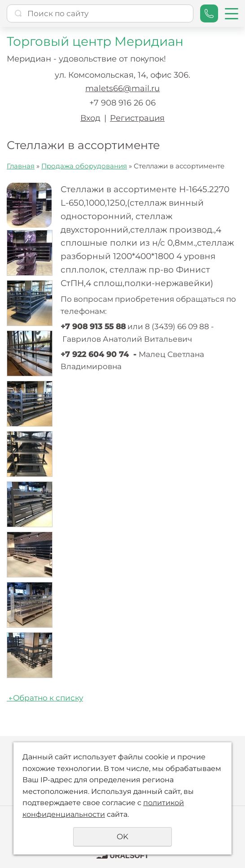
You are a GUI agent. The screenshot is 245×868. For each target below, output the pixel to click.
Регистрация (137, 118)
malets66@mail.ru (122, 88)
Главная (21, 166)
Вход (90, 118)
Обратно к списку (45, 698)
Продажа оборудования (84, 166)
